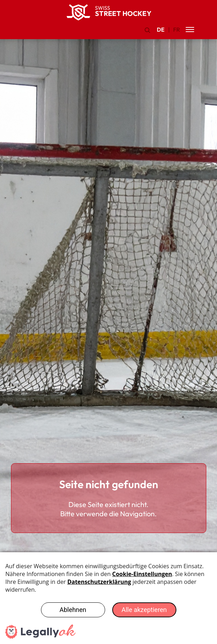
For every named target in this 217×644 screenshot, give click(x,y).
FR (177, 30)
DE (161, 30)
